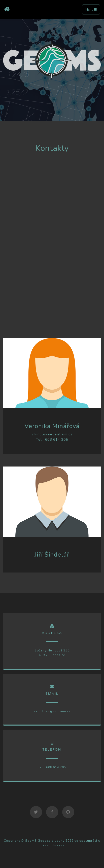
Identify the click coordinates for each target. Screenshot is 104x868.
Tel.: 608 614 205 (52, 440)
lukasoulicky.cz (52, 845)
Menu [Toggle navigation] (91, 10)
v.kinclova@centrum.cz (52, 434)
